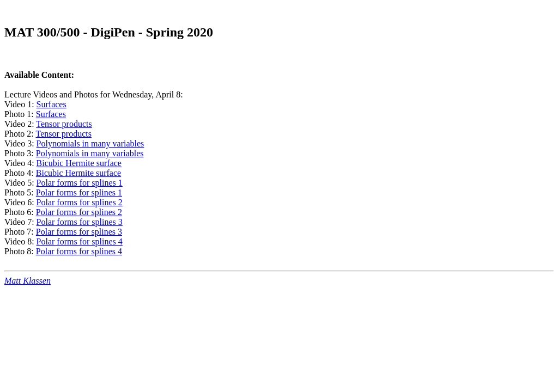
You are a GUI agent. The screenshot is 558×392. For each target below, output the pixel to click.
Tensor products (64, 124)
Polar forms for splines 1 (80, 183)
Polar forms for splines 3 (80, 222)
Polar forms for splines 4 (80, 241)
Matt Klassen (28, 281)
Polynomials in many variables (90, 143)
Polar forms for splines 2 (80, 202)
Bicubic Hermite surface (79, 163)
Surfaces (51, 104)
